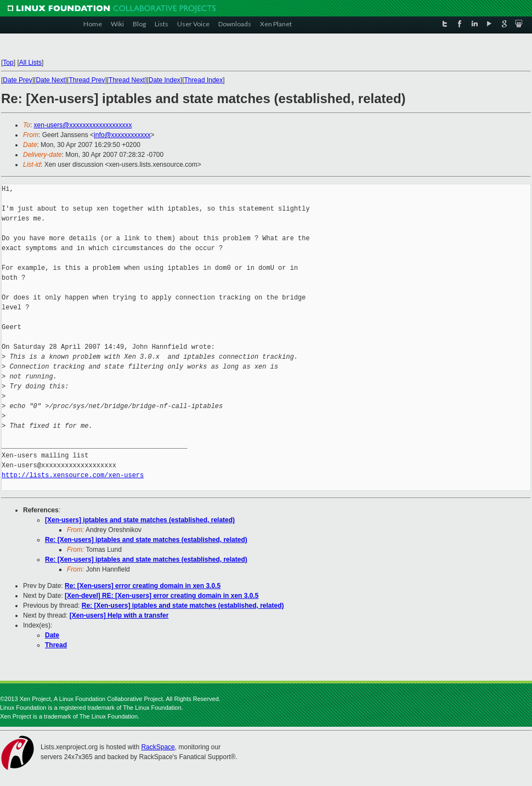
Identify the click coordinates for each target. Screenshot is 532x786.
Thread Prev (87, 80)
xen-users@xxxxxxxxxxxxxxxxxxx (83, 125)
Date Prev (17, 80)
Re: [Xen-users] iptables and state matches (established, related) (146, 540)
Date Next (50, 80)
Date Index (165, 80)
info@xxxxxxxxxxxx (122, 135)
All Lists (30, 63)
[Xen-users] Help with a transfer (119, 615)
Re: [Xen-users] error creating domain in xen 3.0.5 (143, 586)
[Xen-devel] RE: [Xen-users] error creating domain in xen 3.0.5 (162, 596)
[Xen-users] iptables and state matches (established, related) (140, 520)
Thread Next (127, 80)
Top (8, 63)
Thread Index (204, 80)
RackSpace (158, 747)
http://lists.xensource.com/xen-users (73, 475)
